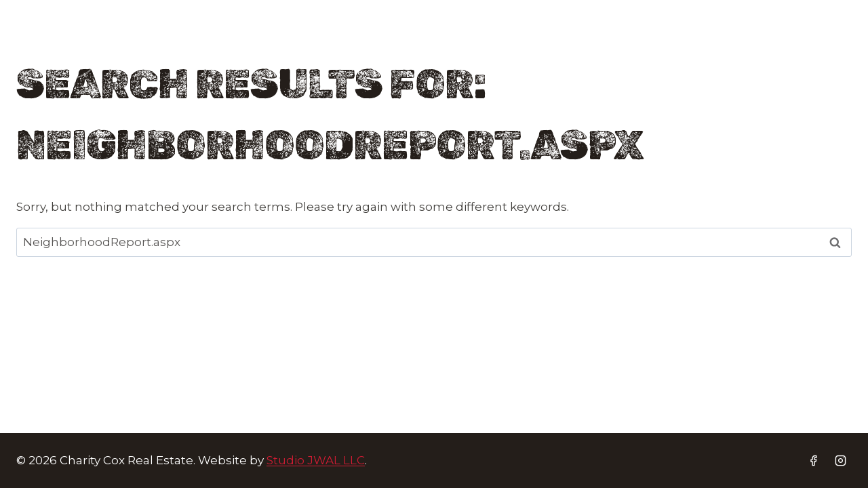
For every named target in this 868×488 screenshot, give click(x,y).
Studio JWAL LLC (316, 460)
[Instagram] (839, 43)
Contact (647, 42)
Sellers (373, 42)
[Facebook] (808, 43)
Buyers (284, 42)
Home (195, 42)
